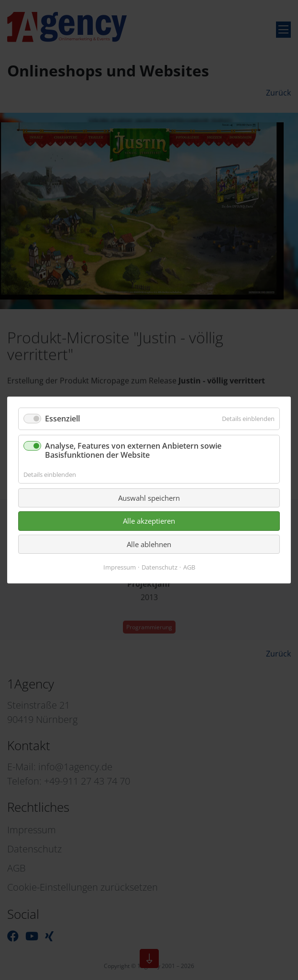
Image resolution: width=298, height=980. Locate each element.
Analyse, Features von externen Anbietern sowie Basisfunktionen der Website (133, 450)
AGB (189, 567)
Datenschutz (160, 567)
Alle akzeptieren (149, 521)
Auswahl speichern (149, 498)
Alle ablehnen (149, 544)
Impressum (120, 567)
